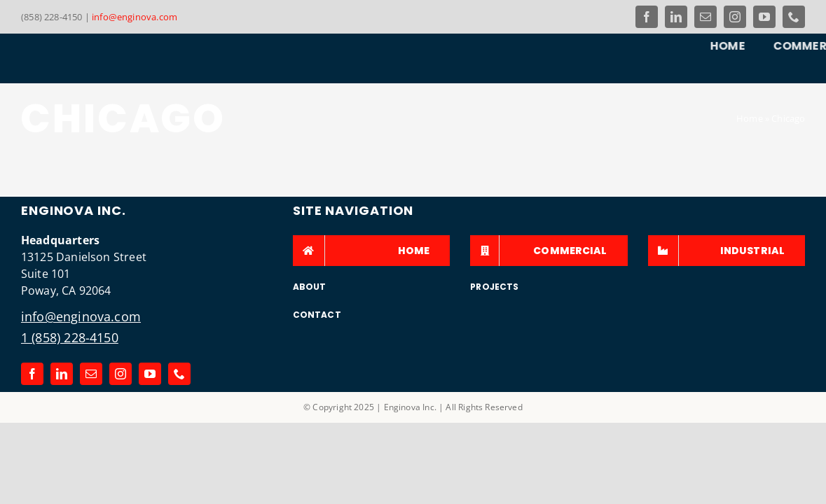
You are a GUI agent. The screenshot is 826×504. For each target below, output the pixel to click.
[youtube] (764, 17)
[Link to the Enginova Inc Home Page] (73, 58)
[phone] (794, 17)
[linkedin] (676, 17)
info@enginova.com (135, 17)
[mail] (705, 17)
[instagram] (735, 17)
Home (750, 118)
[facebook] (647, 17)
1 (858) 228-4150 (70, 337)
